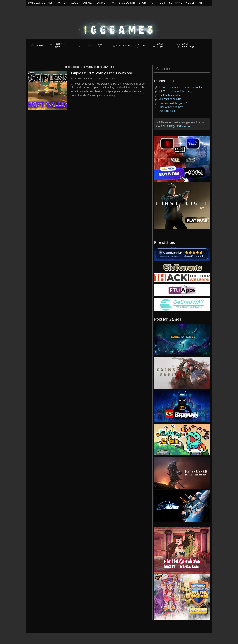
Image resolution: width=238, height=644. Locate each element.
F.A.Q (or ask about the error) (175, 91)
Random (124, 46)
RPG (112, 3)
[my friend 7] (182, 304)
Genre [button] (88, 46)
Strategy (158, 3)
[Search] (182, 69)
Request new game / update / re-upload (181, 87)
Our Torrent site (167, 111)
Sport (143, 3)
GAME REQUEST (188, 46)
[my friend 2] (182, 267)
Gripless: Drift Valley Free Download (102, 73)
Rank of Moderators (170, 95)
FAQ (144, 46)
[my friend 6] (182, 290)
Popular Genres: (41, 3)
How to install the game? (173, 103)
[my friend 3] (182, 277)
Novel (190, 3)
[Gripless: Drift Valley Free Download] (48, 90)
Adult (75, 3)
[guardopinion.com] (182, 254)
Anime (88, 3)
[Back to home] (119, 22)
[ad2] (180, 551)
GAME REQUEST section (176, 126)
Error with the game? (171, 107)
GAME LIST (161, 46)
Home (40, 46)
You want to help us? (170, 99)
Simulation (127, 3)
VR (200, 3)
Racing (101, 3)
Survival (176, 3)
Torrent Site (61, 46)
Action (63, 3)
